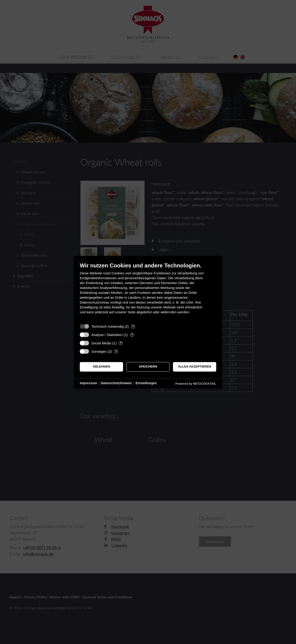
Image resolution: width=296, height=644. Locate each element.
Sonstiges (99, 351)
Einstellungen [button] (146, 383)
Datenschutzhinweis (116, 383)
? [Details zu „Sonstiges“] (116, 351)
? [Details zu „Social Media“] (121, 343)
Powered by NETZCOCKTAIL (196, 384)
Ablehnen (101, 367)
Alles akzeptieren (195, 367)
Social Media (101, 343)
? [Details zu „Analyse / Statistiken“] (132, 335)
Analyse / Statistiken (107, 335)
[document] (148, 292)
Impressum (88, 383)
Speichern (148, 367)
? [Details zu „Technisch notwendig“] (133, 326)
